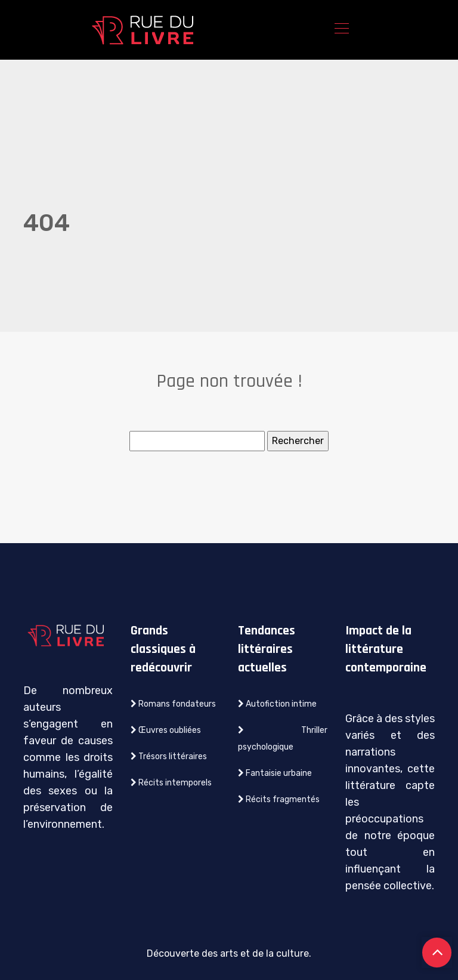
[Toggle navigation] (341, 30)
